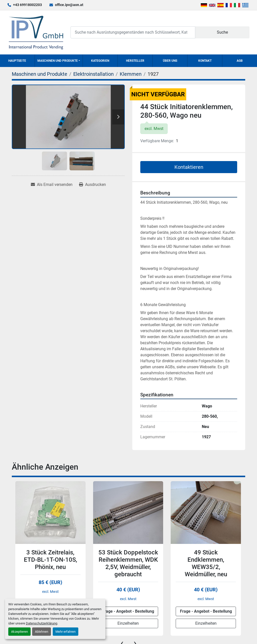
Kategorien (100, 61)
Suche (222, 32)
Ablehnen (42, 632)
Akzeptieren (19, 632)
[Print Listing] (92, 185)
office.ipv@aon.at (69, 5)
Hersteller (135, 61)
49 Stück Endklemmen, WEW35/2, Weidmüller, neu (206, 563)
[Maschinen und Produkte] (40, 74)
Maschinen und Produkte (58, 61)
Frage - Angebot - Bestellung (128, 611)
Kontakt (205, 61)
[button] (59, 61)
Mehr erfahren (66, 632)
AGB (240, 61)
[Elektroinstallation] (93, 74)
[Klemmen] (131, 74)
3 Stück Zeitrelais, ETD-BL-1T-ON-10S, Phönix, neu (50, 560)
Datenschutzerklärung (42, 623)
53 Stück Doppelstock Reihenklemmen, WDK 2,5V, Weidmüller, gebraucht (128, 563)
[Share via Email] (52, 185)
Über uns (170, 61)
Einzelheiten (128, 623)
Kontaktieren (189, 167)
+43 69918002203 (27, 5)
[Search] (133, 32)
